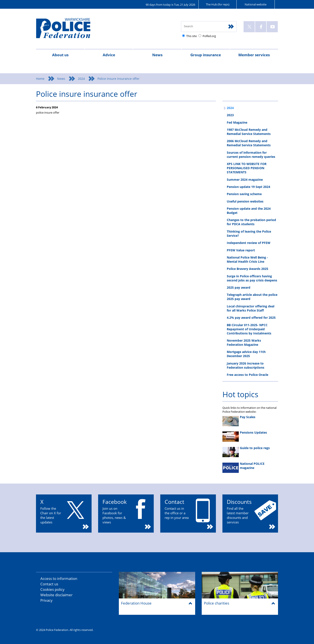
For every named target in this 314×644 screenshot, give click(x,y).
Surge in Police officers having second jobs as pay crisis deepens (252, 278)
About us (60, 55)
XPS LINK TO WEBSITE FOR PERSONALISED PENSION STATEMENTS (247, 168)
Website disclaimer (56, 595)
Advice (109, 55)
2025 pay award (239, 287)
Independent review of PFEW (249, 243)
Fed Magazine (237, 122)
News (157, 55)
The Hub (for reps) (218, 4)
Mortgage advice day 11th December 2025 (246, 354)
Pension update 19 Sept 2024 (248, 187)
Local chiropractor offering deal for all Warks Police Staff (251, 308)
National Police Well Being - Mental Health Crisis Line (247, 259)
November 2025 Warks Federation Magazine (244, 342)
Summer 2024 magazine (245, 180)
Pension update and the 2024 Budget (249, 211)
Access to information (59, 578)
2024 (81, 79)
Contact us (49, 584)
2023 (230, 115)
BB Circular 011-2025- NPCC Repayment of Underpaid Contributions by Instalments (249, 329)
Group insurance (206, 55)
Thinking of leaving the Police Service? (249, 233)
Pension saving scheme (244, 194)
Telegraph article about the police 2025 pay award (252, 297)
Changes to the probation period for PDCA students (251, 222)
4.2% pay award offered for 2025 (251, 318)
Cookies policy (52, 589)
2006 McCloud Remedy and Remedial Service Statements (249, 143)
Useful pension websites (245, 201)
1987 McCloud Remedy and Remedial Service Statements (249, 132)
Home (40, 79)
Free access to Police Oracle (247, 375)
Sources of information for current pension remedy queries (251, 155)
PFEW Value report (241, 250)
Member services (254, 55)
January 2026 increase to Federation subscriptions (246, 365)
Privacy (46, 600)
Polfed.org (209, 36)
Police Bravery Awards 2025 (247, 269)
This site (191, 36)
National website (256, 4)
